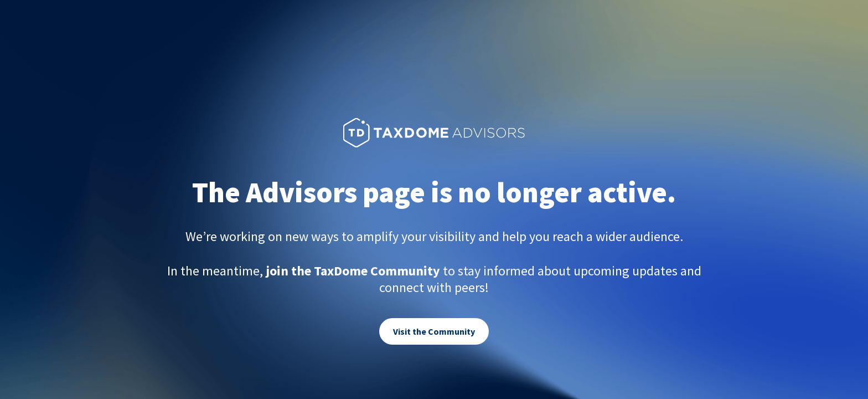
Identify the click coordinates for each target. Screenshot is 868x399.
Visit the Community (434, 331)
